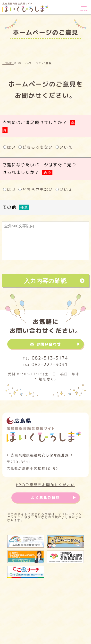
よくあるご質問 (45, 498)
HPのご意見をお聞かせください (45, 485)
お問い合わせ (49, 344)
